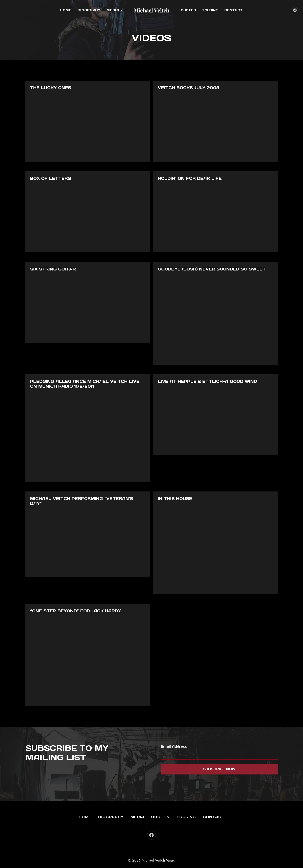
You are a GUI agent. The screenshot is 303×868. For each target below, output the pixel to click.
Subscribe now (219, 767)
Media (137, 815)
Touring (210, 10)
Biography (89, 10)
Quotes (188, 10)
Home (66, 10)
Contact (234, 10)
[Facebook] (295, 10)
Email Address (174, 744)
